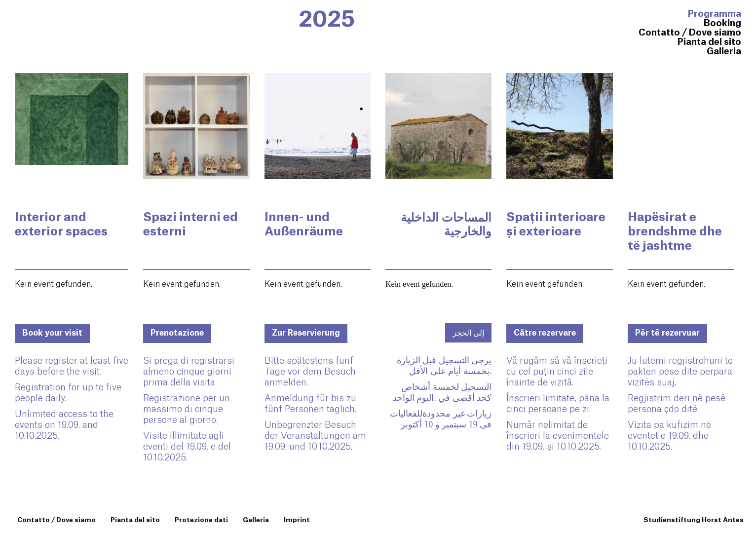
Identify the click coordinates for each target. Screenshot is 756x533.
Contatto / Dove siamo (690, 33)
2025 (327, 20)
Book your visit (52, 333)
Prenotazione (177, 333)
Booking (722, 23)
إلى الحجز (468, 333)
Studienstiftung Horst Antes (694, 520)
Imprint (297, 520)
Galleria (724, 51)
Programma (715, 14)
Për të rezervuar (667, 333)
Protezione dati (201, 520)
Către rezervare (545, 333)
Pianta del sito (709, 42)
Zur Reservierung (306, 333)
